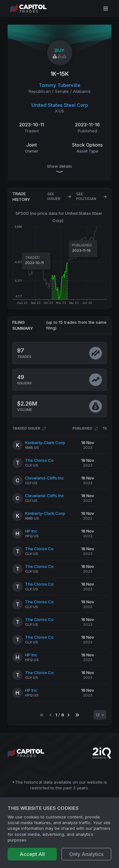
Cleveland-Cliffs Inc (45, 478)
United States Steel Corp (60, 105)
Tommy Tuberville (60, 85)
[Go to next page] (68, 715)
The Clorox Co (39, 460)
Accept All (32, 854)
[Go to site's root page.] (35, 9)
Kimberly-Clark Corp (45, 443)
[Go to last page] (77, 715)
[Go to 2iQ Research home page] (102, 753)
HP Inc (31, 531)
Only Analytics (86, 854)
